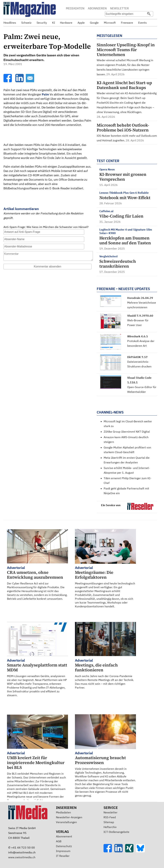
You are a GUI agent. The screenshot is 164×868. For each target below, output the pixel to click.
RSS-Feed (110, 817)
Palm (45, 94)
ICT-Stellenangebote (116, 832)
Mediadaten (63, 812)
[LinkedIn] (20, 81)
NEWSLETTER (119, 8)
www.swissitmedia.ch (22, 857)
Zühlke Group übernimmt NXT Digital (127, 432)
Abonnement (64, 836)
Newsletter (110, 812)
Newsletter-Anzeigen (69, 817)
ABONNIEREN (97, 8)
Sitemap (109, 822)
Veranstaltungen (66, 822)
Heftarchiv (110, 827)
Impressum (63, 851)
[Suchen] (149, 14)
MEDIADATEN (75, 8)
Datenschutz (64, 846)
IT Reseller (63, 856)
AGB (59, 841)
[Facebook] (8, 81)
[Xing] (131, 851)
